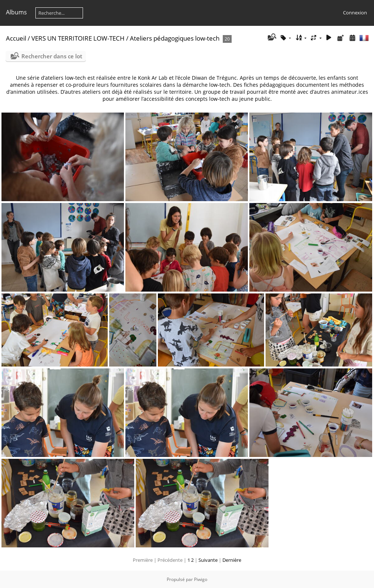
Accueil (16, 38)
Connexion (355, 13)
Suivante (208, 560)
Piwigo (201, 579)
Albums (16, 12)
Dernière (232, 560)
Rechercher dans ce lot (52, 56)
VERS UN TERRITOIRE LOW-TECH (78, 38)
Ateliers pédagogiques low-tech (175, 38)
